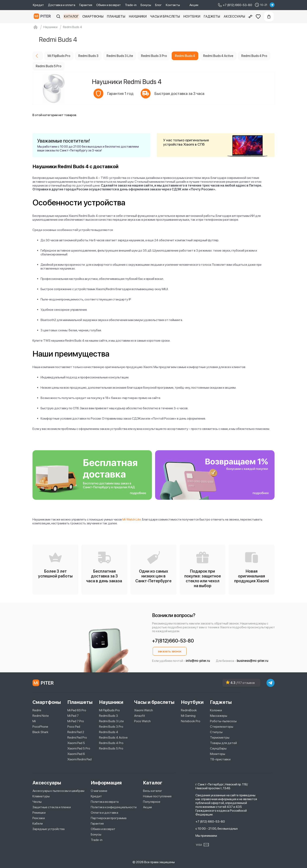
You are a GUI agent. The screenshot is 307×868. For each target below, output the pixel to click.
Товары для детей (223, 743)
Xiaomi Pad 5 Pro (79, 748)
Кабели (38, 823)
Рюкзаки (39, 818)
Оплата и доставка (104, 813)
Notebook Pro (191, 721)
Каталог (71, 16)
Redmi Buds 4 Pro (111, 743)
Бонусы (146, 5)
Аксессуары (234, 16)
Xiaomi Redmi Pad (79, 759)
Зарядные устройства (49, 829)
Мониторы (218, 754)
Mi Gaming (188, 716)
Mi (34, 721)
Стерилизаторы (222, 727)
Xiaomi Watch (144, 710)
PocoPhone (40, 727)
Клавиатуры (41, 796)
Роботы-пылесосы (223, 721)
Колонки (216, 710)
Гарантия (86, 5)
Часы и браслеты (165, 16)
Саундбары (218, 748)
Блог (158, 5)
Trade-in (131, 5)
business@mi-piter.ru (253, 661)
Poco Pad (74, 727)
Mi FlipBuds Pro (109, 710)
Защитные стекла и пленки (52, 807)
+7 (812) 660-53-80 (210, 821)
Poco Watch (142, 721)
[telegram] (272, 5)
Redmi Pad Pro (77, 737)
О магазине (99, 791)
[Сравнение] (250, 17)
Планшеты (116, 16)
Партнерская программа (109, 818)
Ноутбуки (192, 16)
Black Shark (40, 732)
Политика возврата (105, 802)
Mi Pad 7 (73, 716)
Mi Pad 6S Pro (77, 710)
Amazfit (140, 716)
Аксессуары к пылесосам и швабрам (58, 791)
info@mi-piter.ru (198, 661)
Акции (194, 5)
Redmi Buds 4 (109, 732)
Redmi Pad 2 (76, 732)
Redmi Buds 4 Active (113, 737)
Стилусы (216, 732)
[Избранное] (258, 17)
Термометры (220, 737)
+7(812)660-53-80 (173, 641)
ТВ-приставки (220, 759)
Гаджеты (212, 16)
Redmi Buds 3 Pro (111, 727)
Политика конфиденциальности (114, 807)
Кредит (38, 5)
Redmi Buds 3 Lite (111, 721)
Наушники (138, 16)
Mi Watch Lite (132, 519)
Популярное (152, 802)
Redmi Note (41, 716)
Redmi (37, 710)
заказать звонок (170, 651)
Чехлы (37, 802)
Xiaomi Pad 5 (76, 743)
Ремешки (39, 813)
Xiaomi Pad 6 (76, 754)
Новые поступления (157, 796)
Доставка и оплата (62, 5)
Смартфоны (93, 16)
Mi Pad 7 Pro (76, 721)
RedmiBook (189, 710)
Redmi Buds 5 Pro (111, 748)
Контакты (173, 5)
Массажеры (219, 716)
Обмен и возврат (109, 5)
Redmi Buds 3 (109, 716)
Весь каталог (153, 791)
